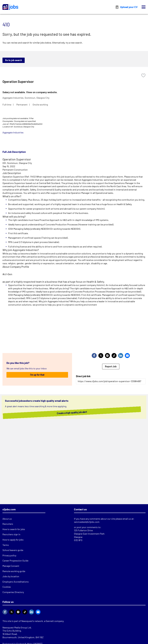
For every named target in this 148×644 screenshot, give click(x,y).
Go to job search (14, 60)
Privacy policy (9, 555)
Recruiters (8, 524)
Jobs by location (11, 576)
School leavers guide (13, 550)
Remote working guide (14, 571)
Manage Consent (11, 566)
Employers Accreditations (16, 582)
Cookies (7, 587)
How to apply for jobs (13, 540)
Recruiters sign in (11, 534)
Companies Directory (13, 592)
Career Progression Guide (15, 561)
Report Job (111, 366)
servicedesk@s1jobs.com (87, 522)
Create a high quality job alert (73, 413)
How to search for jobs (14, 529)
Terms (6, 545)
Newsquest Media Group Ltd (17, 627)
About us (7, 519)
